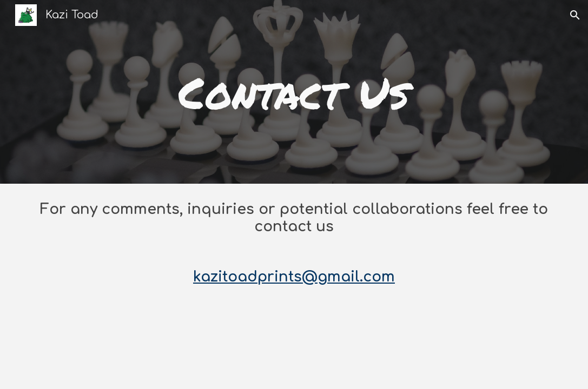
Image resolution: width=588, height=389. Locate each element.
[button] (575, 15)
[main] (294, 92)
